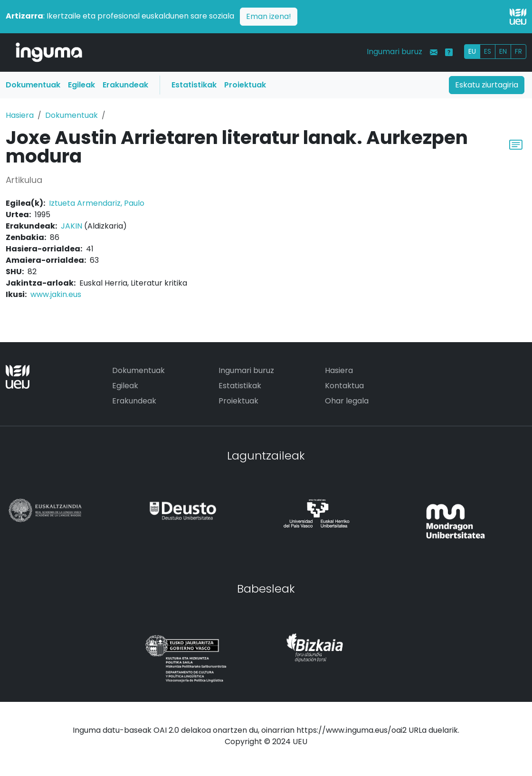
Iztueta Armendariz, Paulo (97, 203)
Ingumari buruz (394, 52)
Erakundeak (125, 85)
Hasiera (20, 115)
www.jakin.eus (56, 294)
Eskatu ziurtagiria (487, 85)
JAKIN (71, 226)
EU (472, 51)
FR (518, 51)
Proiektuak (245, 85)
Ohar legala (347, 401)
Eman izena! (269, 16)
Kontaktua (344, 386)
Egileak (81, 85)
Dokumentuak (33, 85)
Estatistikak (194, 85)
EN (503, 51)
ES (488, 51)
